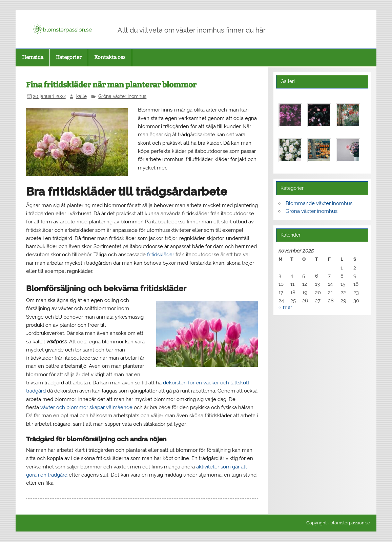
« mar (285, 307)
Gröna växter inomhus (122, 96)
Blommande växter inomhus (319, 203)
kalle (81, 96)
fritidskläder (161, 255)
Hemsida (33, 57)
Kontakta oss (110, 57)
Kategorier (69, 57)
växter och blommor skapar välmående (86, 407)
